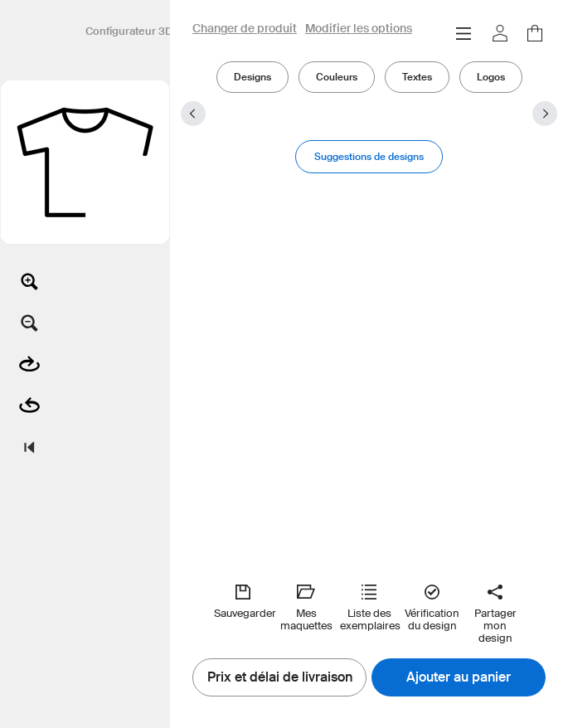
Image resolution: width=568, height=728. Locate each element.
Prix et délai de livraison (280, 677)
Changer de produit (245, 29)
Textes (417, 77)
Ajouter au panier (459, 677)
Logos (491, 77)
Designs (252, 77)
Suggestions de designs (369, 156)
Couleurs (337, 77)
